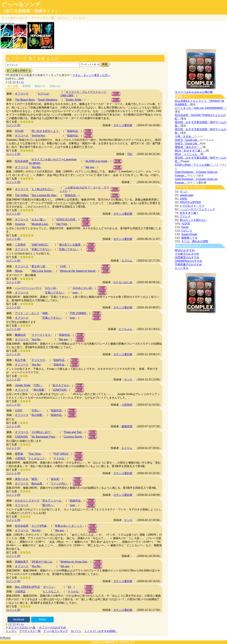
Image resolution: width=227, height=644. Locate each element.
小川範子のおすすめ (187, 254)
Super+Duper (189, 234)
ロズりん (127, 261)
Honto (185, 227)
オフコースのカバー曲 (22, 628)
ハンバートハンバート (28, 288)
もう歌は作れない (42, 189)
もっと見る (182, 268)
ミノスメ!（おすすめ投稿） (101, 631)
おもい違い (38, 219)
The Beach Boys (25, 100)
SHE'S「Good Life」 (187, 140)
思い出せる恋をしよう (45, 131)
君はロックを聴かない (193, 220)
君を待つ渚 (38, 266)
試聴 (116, 94)
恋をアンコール (52, 501)
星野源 (19, 454)
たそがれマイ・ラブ (192, 206)
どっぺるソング (21, 4)
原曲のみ (55, 86)
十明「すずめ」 (184, 136)
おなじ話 (50, 288)
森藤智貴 (127, 426)
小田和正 (20, 458)
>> (22, 82)
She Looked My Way (44, 195)
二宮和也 (20, 245)
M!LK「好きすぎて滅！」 (190, 151)
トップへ (11, 631)
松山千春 (20, 360)
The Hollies (22, 195)
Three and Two (73, 432)
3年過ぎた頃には (42, 562)
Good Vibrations (48, 100)
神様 (45, 313)
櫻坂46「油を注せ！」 (189, 147)
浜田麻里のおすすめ (187, 257)
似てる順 (13, 86)
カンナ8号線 (39, 526)
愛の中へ (48, 505)
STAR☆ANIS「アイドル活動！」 (195, 165)
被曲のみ (40, 86)
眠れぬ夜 (37, 484)
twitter (43, 619)
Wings (19, 271)
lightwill (110, 642)
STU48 (19, 131)
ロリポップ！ (127, 642)
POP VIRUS (61, 454)
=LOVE (186, 224)
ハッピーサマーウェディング (197, 209)
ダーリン (48, 587)
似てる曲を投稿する (19, 70)
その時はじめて (41, 432)
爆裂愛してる (189, 238)
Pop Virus (35, 454)
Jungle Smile (23, 385)
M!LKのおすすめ (185, 250)
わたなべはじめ (123, 282)
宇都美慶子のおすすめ (188, 264)
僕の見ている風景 (70, 245)
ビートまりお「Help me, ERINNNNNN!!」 (200, 108)
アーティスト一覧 (30, 631)
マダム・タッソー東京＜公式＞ (91, 75)
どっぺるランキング (56, 631)
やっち (128, 380)
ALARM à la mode (96, 161)
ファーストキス (41, 335)
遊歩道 (55, 479)
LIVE (63, 266)
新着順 (26, 86)
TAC (130, 154)
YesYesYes (38, 136)
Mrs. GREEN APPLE (27, 587)
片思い (38, 385)
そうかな (59, 458)
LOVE (19, 410)
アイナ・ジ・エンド (27, 313)
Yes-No (36, 167)
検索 (105, 64)
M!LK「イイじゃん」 (187, 154)
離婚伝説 (20, 335)
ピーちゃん (126, 329)
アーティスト (43, 18)
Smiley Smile (73, 100)
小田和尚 (127, 405)
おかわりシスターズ (27, 501)
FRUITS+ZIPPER (190, 202)
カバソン (63, 18)
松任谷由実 (22, 161)
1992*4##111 (40, 245)
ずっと (184, 192)
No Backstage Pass (43, 437)
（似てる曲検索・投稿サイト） (30, 11)
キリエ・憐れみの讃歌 (195, 241)
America (20, 224)
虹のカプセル (61, 385)
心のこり (187, 231)
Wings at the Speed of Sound (78, 271)
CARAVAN (21, 437)
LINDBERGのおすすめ (189, 261)
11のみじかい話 (82, 288)
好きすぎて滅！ (189, 213)
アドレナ (185, 216)
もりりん (127, 448)
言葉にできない (41, 249)
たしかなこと (37, 458)
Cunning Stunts (73, 437)
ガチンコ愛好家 (123, 125)
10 (69, 587)
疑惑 (34, 479)
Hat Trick (62, 224)
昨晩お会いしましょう (69, 526)
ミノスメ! (79, 18)
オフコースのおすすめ (52, 628)
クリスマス (38, 360)
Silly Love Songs (41, 271)
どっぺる (15, 18)
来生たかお (22, 479)
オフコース (22, 94)
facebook (19, 619)
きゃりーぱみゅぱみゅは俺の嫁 (194, 92)
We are (90, 167)
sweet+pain (187, 195)
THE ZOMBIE (78, 313)
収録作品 (72, 131)
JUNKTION (60, 390)
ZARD (183, 199)
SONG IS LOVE (66, 219)
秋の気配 (39, 390)
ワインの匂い (59, 484)
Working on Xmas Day (74, 562)
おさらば (43, 94)
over (75, 293)
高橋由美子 (22, 562)
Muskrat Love (40, 224)
